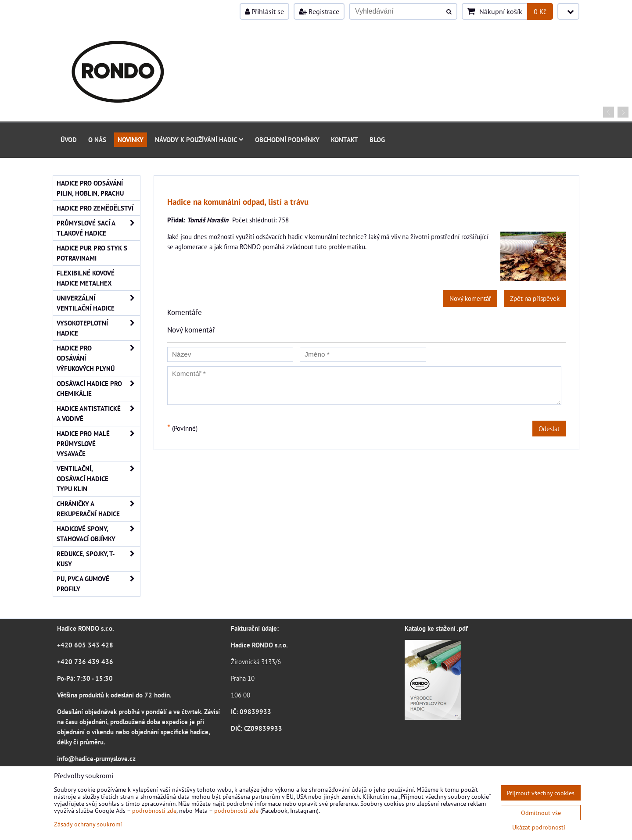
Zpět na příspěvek (535, 298)
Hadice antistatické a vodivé (98, 414)
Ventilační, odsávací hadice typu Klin (98, 479)
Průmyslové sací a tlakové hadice (98, 228)
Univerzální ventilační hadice (98, 303)
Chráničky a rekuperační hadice (98, 509)
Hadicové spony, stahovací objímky (98, 534)
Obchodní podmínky (287, 139)
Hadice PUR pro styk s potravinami (92, 253)
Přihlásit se (264, 11)
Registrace (319, 11)
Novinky (131, 139)
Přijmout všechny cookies (541, 793)
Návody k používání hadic (199, 139)
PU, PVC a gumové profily (98, 584)
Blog (377, 139)
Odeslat (549, 429)
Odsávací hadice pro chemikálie (98, 389)
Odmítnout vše (541, 813)
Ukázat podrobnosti (539, 827)
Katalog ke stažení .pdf (436, 628)
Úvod (69, 139)
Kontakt (345, 139)
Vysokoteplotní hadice (98, 328)
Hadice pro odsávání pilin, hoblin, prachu (90, 188)
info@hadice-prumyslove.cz (96, 758)
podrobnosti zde (154, 810)
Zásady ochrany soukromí (88, 824)
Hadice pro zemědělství (95, 208)
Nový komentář (470, 298)
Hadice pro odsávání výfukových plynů (98, 358)
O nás (97, 139)
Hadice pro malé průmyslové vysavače (98, 444)
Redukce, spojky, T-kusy (98, 559)
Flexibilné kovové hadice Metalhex (86, 278)
